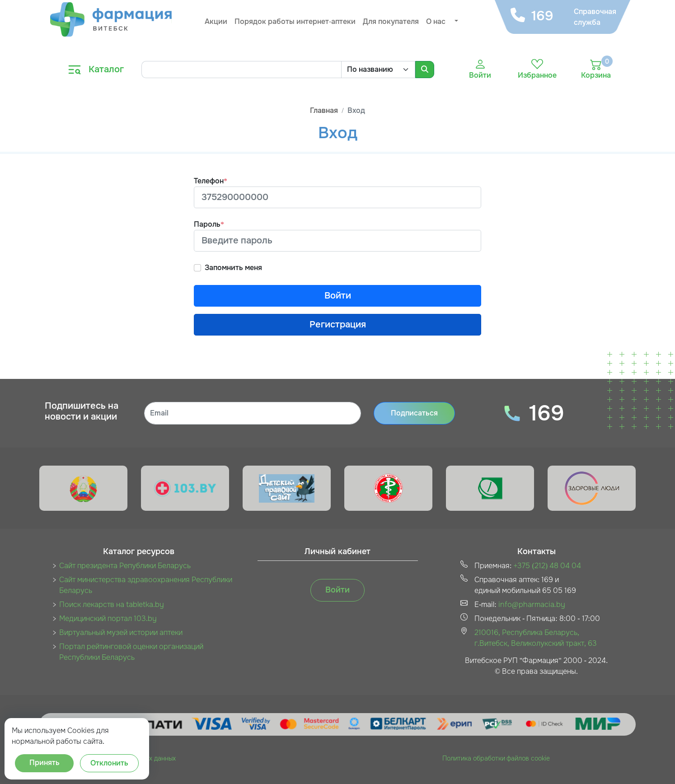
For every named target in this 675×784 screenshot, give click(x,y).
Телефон (211, 181)
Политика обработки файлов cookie (496, 758)
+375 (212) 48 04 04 (547, 566)
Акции (216, 21)
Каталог (106, 69)
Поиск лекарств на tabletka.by (112, 604)
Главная (324, 110)
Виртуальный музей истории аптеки (121, 632)
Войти (338, 296)
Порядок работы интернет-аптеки (295, 21)
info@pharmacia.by (532, 604)
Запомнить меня (233, 268)
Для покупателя (391, 21)
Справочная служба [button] (594, 17)
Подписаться (414, 413)
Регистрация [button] (338, 324)
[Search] (241, 70)
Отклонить (109, 763)
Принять (45, 763)
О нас (436, 21)
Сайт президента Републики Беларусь (125, 566)
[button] (455, 22)
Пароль (209, 224)
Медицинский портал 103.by (108, 618)
